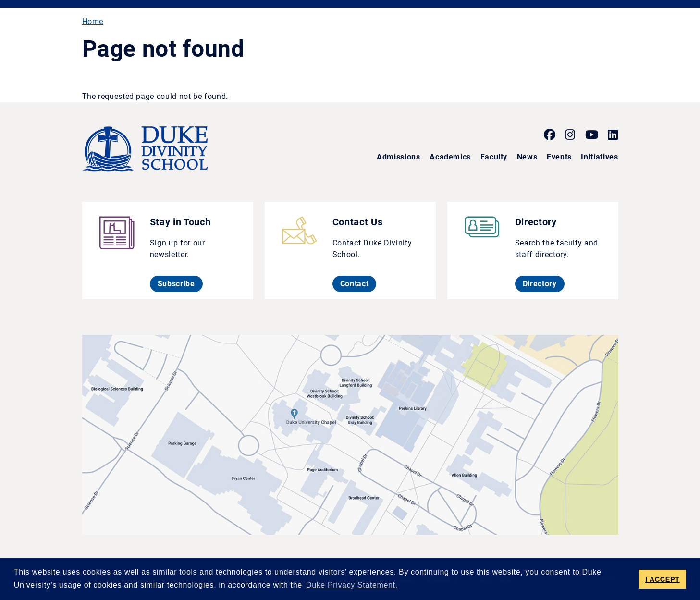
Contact (358, 283)
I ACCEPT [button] (663, 579)
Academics (450, 157)
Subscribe (180, 283)
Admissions (398, 157)
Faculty (494, 157)
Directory (544, 283)
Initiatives (599, 157)
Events (559, 157)
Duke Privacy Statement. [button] (352, 585)
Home (93, 21)
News (527, 157)
